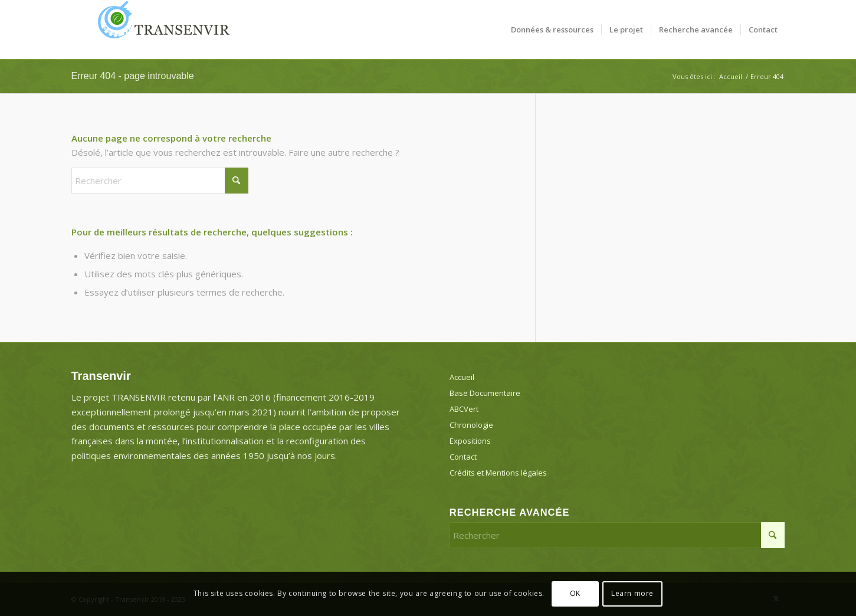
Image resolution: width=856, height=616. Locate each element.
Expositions (470, 441)
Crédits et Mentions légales (498, 473)
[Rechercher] (160, 181)
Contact (463, 457)
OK (575, 593)
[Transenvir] (160, 30)
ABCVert (464, 409)
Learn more (632, 593)
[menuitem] (552, 30)
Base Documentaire (485, 393)
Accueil (462, 377)
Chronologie (471, 425)
